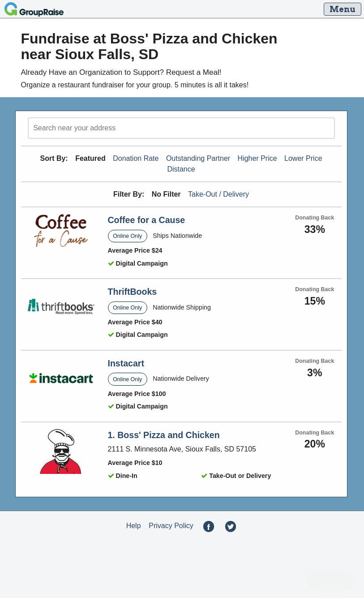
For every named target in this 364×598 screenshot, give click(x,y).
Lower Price (303, 158)
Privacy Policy (171, 526)
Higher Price (257, 158)
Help (134, 526)
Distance (181, 169)
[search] (181, 128)
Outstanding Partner (198, 158)
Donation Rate (136, 158)
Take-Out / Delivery (218, 194)
